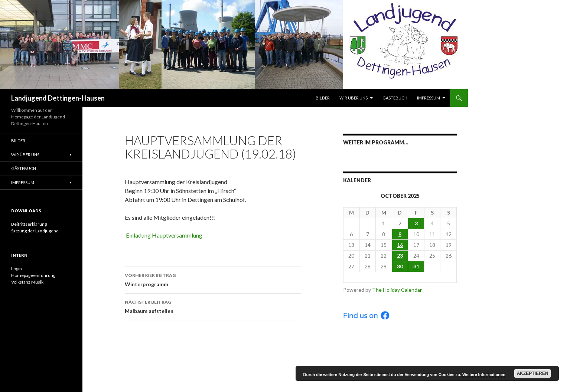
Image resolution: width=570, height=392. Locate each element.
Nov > (432, 277)
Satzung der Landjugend (35, 231)
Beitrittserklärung (29, 224)
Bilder (323, 98)
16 (400, 245)
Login (17, 269)
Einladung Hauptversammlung (164, 235)
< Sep (367, 277)
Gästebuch (395, 98)
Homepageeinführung (33, 275)
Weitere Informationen (484, 375)
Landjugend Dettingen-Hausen (58, 98)
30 (400, 266)
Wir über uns (354, 98)
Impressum (429, 98)
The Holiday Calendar (397, 290)
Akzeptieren (533, 373)
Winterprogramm (213, 279)
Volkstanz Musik (27, 282)
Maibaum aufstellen (213, 306)
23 (400, 256)
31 (416, 266)
